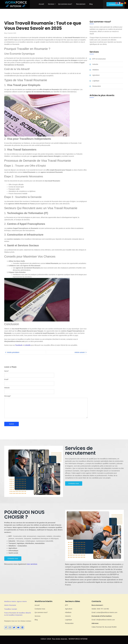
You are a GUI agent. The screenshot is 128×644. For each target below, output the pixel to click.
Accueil (41, 4)
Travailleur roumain (11, 609)
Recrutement (81, 4)
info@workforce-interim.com (14, 341)
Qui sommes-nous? (65, 4)
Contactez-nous (40, 609)
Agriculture (96, 75)
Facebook (19, 345)
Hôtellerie (95, 70)
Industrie (95, 64)
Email (6, 379)
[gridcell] (94, 468)
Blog (91, 4)
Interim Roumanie (10, 605)
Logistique (96, 81)
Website (7, 388)
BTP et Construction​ (99, 59)
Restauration (97, 86)
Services (51, 4)
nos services (32, 564)
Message (8, 396)
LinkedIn (28, 345)
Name (7, 371)
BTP (67, 605)
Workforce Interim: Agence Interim (16, 601)
